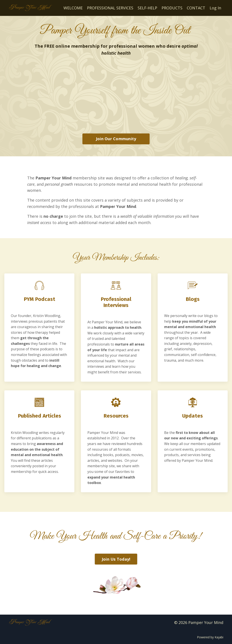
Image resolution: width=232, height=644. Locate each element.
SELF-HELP (147, 8)
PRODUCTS (172, 8)
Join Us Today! (116, 559)
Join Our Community (116, 139)
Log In (215, 8)
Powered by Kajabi (210, 637)
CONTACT (196, 8)
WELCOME (73, 8)
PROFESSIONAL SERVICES (110, 8)
